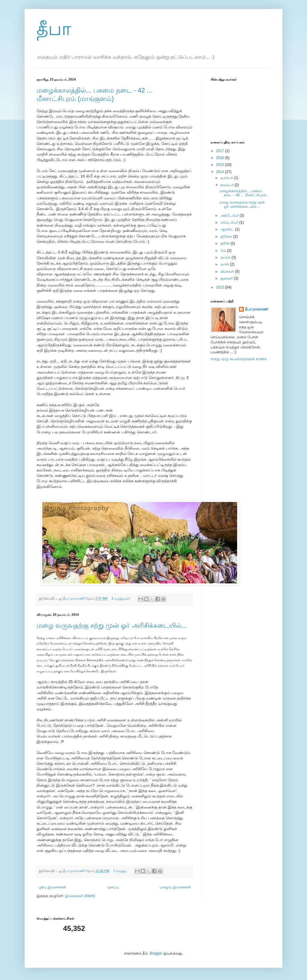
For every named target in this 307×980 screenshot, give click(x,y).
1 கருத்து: (121, 871)
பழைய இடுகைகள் (175, 887)
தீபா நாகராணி (257, 309)
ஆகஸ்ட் (228, 229)
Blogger (156, 953)
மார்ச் (225, 264)
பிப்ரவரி (228, 271)
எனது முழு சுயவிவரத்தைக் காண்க (239, 359)
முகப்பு (113, 887)
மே (224, 251)
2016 (221, 158)
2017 (221, 151)
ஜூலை (227, 236)
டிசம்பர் (227, 178)
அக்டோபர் (230, 216)
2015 (221, 165)
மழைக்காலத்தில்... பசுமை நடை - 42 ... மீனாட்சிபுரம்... (244, 193)
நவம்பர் (227, 185)
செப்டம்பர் (230, 222)
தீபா (54, 29)
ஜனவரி (227, 278)
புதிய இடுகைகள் (52, 887)
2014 (221, 172)
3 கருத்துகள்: (121, 598)
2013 (221, 287)
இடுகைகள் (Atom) (80, 896)
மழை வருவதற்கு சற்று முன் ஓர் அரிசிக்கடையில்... (112, 625)
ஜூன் (225, 243)
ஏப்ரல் (226, 257)
